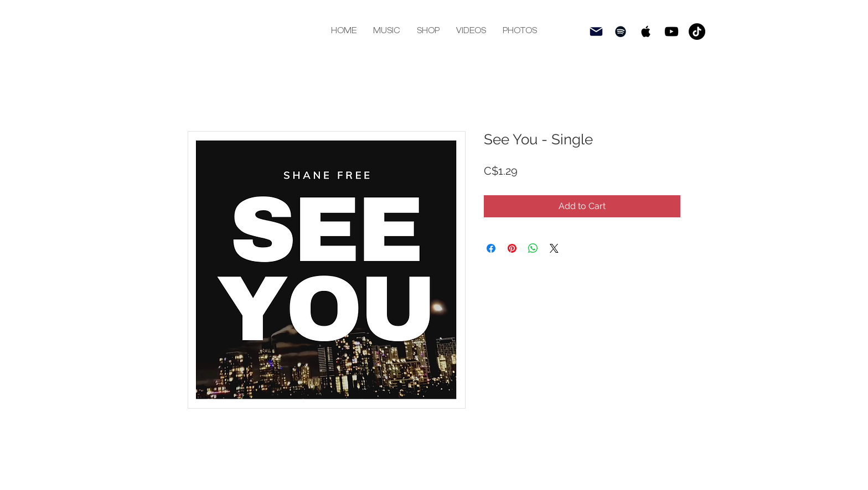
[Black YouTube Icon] (671, 32)
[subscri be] (596, 32)
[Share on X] (554, 248)
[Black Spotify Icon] (621, 32)
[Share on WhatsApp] (533, 248)
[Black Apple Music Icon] (646, 32)
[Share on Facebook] (491, 248)
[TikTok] (697, 32)
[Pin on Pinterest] (512, 248)
